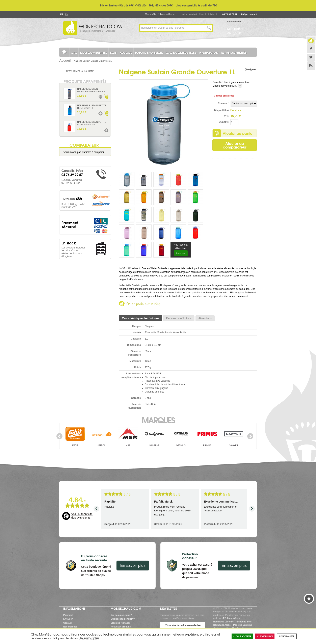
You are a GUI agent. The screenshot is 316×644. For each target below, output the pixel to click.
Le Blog (311, 41)
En (67, 14)
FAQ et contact (249, 14)
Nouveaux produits (121, 627)
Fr (62, 14)
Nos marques (70, 627)
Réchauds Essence (223, 622)
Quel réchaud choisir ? (123, 619)
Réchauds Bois (244, 622)
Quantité (224, 122)
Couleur (223, 103)
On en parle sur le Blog (144, 305)
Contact (67, 623)
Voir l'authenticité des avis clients (82, 516)
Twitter (311, 58)
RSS (311, 66)
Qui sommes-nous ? (121, 615)
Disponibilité (221, 110)
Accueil (65, 60)
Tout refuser (265, 636)
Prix (226, 116)
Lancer (209, 28)
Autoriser (181, 253)
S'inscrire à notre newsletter (183, 625)
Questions (205, 318)
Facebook (311, 49)
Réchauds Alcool (222, 625)
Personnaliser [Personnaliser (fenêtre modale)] (287, 636)
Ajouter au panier (238, 133)
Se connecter (234, 22)
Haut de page (309, 599)
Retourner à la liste (80, 71)
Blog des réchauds (121, 623)
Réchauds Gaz (231, 618)
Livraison (68, 619)
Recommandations (179, 318)
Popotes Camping (243, 625)
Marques (158, 420)
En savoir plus (133, 565)
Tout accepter (242, 636)
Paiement (68, 615)
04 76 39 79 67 (230, 14)
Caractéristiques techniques (140, 318)
